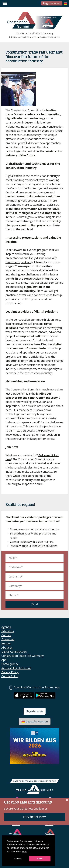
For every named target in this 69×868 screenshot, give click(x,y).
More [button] (25, 852)
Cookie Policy (10, 676)
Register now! (52, 3)
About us (7, 648)
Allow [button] (40, 859)
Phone (13, 595)
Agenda (6, 627)
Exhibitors (8, 631)
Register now (35, 711)
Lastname (15, 576)
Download (8, 639)
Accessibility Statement (16, 668)
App (4, 660)
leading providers (16, 324)
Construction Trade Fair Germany (22, 656)
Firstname (15, 567)
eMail (12, 558)
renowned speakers (18, 262)
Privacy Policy (10, 672)
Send (34, 604)
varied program (38, 250)
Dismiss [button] (17, 859)
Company (15, 586)
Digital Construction (14, 652)
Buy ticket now (34, 817)
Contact (6, 635)
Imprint (6, 643)
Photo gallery (10, 664)
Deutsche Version (35, 721)
